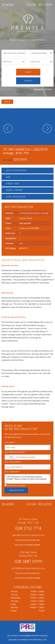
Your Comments (12, 472)
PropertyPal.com (38, 640)
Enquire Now (16, 490)
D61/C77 (23, 248)
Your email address (13, 462)
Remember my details (16, 485)
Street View (13, 184)
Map (8, 177)
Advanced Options (43, 89)
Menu (10, 5)
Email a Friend (14, 190)
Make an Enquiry (16, 197)
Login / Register (39, 5)
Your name (10, 442)
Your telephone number (15, 452)
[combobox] (10, 457)
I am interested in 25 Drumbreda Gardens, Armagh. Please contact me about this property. (27, 479)
